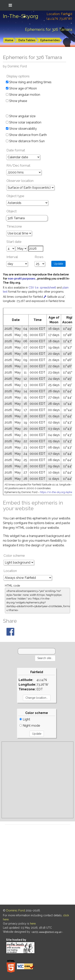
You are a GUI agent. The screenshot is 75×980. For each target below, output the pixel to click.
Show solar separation (24, 122)
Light (25, 719)
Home (9, 40)
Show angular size (21, 116)
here (33, 924)
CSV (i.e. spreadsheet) (43, 288)
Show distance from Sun (25, 141)
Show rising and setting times (29, 82)
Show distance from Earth (26, 135)
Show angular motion (23, 95)
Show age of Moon (21, 88)
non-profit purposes (22, 279)
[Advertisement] (37, 780)
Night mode (30, 726)
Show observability (21, 129)
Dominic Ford (16, 910)
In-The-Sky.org (21, 16)
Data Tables (27, 40)
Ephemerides (50, 40)
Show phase (16, 101)
